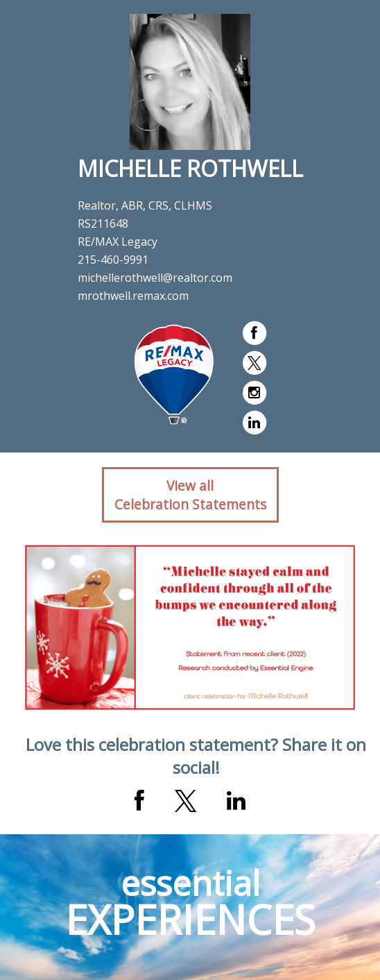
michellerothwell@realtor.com (155, 278)
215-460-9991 (113, 260)
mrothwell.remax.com (133, 296)
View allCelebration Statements (190, 495)
